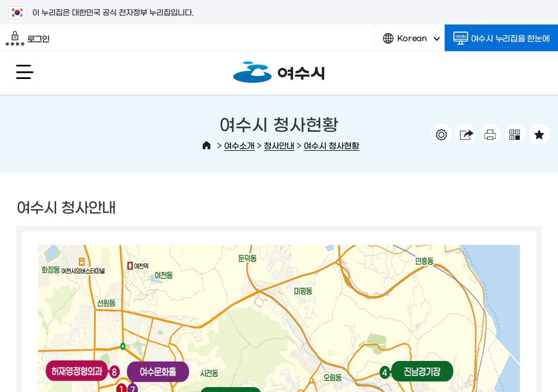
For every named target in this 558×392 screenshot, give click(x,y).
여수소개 (239, 145)
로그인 (28, 39)
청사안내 (279, 145)
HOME (207, 145)
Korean (411, 42)
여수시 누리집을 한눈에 (502, 38)
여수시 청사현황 (331, 145)
